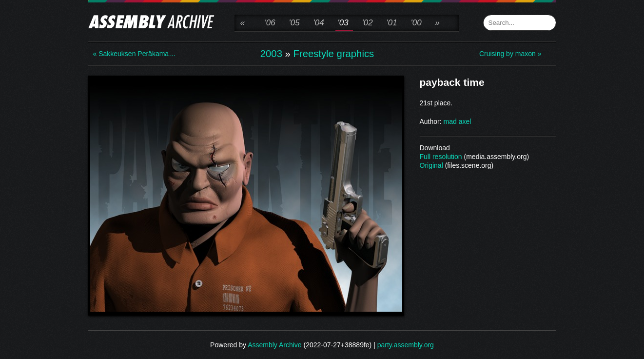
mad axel (458, 121)
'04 (319, 23)
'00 (416, 23)
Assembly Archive (274, 345)
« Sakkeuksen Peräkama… (132, 54)
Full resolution (441, 157)
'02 (368, 23)
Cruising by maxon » (510, 54)
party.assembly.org (406, 345)
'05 (294, 23)
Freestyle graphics (333, 54)
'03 (343, 23)
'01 (392, 23)
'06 (270, 23)
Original (431, 165)
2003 (271, 54)
